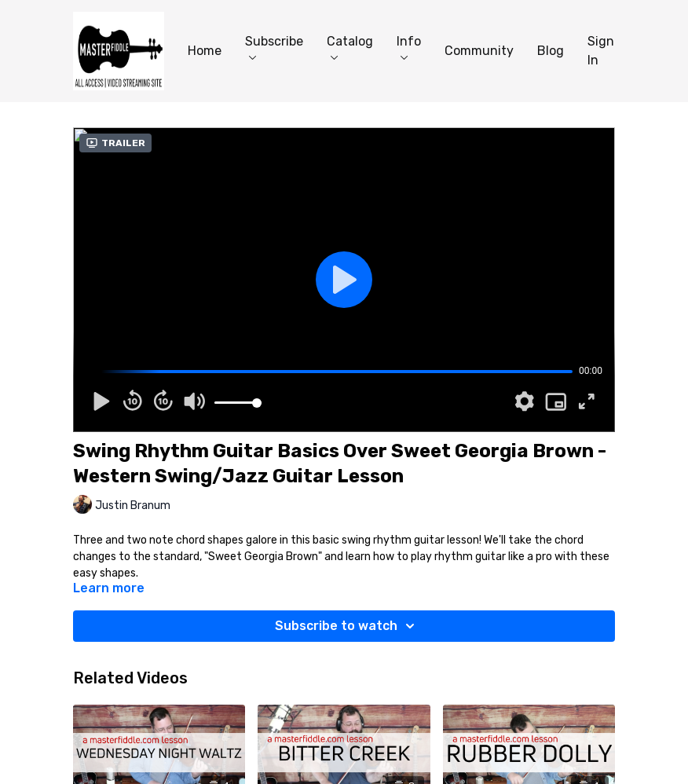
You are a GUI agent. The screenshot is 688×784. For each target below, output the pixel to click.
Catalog (350, 47)
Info (409, 47)
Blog (551, 51)
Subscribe (274, 47)
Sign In (601, 51)
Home (205, 51)
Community (479, 51)
